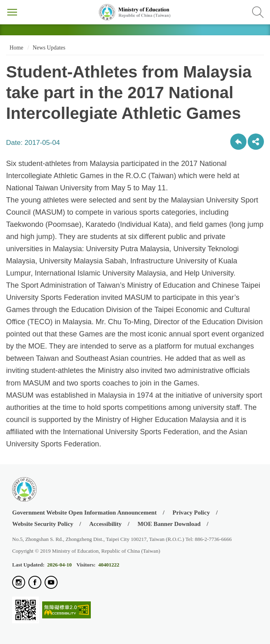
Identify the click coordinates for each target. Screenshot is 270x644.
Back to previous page (238, 142)
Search (258, 12)
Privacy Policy (191, 513)
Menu (12, 12)
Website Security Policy (43, 524)
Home (16, 48)
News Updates (49, 48)
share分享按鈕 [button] (256, 142)
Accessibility (105, 524)
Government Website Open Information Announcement (84, 513)
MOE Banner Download (169, 524)
